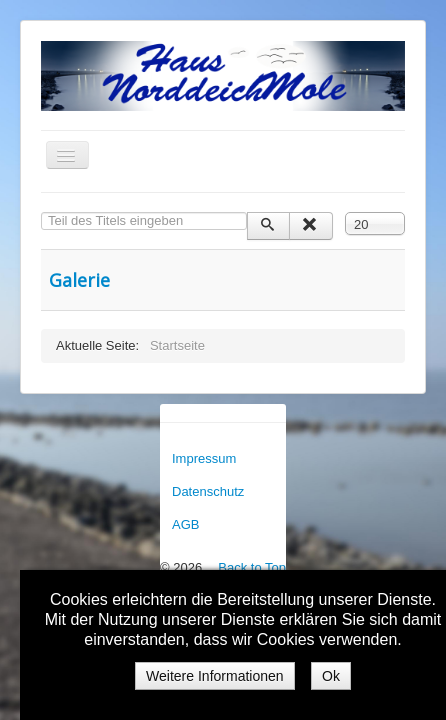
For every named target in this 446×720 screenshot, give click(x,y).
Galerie (79, 280)
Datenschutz (208, 491)
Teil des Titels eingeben (41, 212)
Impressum (204, 458)
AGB (185, 524)
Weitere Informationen (214, 676)
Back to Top (252, 567)
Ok (331, 676)
